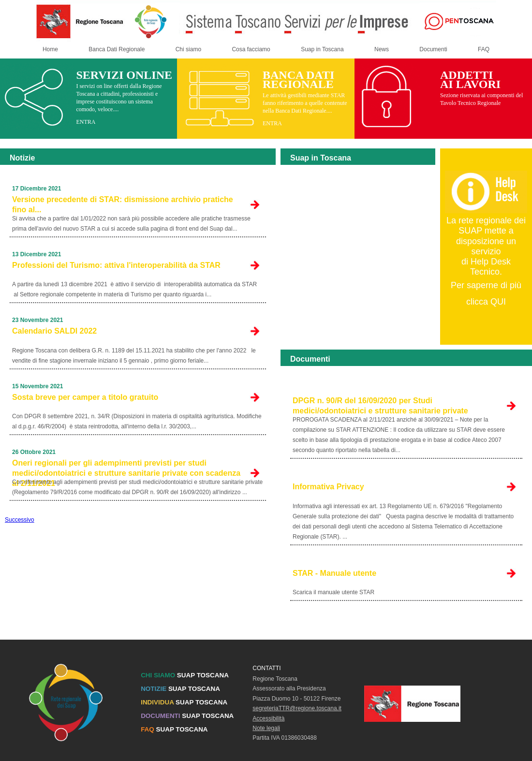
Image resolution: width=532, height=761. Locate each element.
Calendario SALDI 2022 (54, 331)
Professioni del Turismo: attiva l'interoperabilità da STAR (116, 265)
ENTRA (86, 122)
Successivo (20, 520)
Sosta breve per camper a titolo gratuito (85, 397)
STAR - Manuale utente (334, 573)
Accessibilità (268, 718)
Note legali (266, 728)
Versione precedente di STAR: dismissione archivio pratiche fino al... (123, 205)
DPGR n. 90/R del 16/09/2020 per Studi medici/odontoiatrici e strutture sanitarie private (380, 406)
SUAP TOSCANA (185, 675)
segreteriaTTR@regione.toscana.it (297, 708)
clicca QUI (486, 302)
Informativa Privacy (328, 487)
